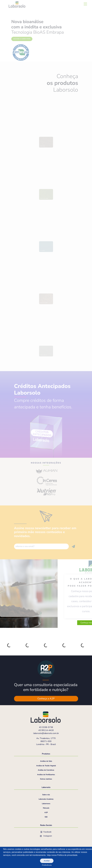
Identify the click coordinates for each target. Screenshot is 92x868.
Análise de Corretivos (46, 770)
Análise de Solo (46, 761)
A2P (46, 813)
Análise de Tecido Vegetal (46, 766)
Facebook (46, 832)
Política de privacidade (67, 855)
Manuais (46, 808)
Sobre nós (46, 795)
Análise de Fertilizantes (46, 775)
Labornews (46, 804)
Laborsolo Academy (46, 799)
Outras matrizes (46, 779)
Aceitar (47, 861)
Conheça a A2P (46, 699)
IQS (46, 817)
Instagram (46, 836)
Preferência (47, 865)
